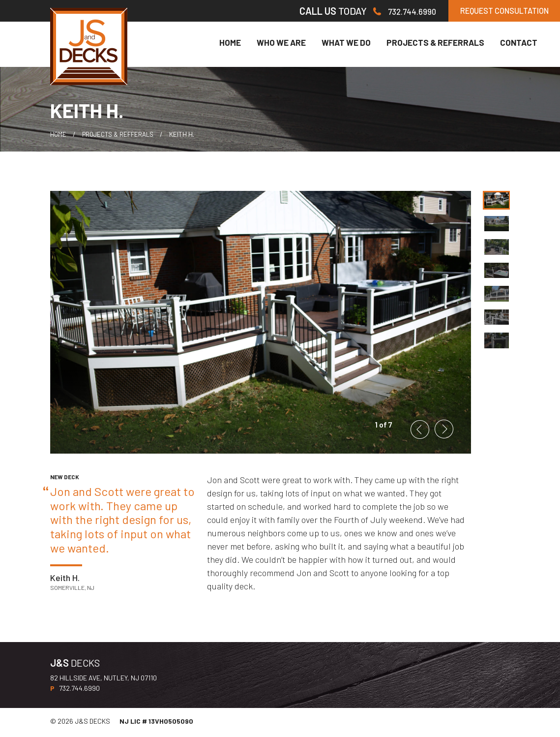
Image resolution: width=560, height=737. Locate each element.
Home (230, 45)
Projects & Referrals (435, 45)
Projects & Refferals (122, 137)
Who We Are (281, 45)
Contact (519, 45)
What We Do (346, 45)
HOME (59, 137)
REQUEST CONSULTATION (489, 12)
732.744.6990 (375, 12)
